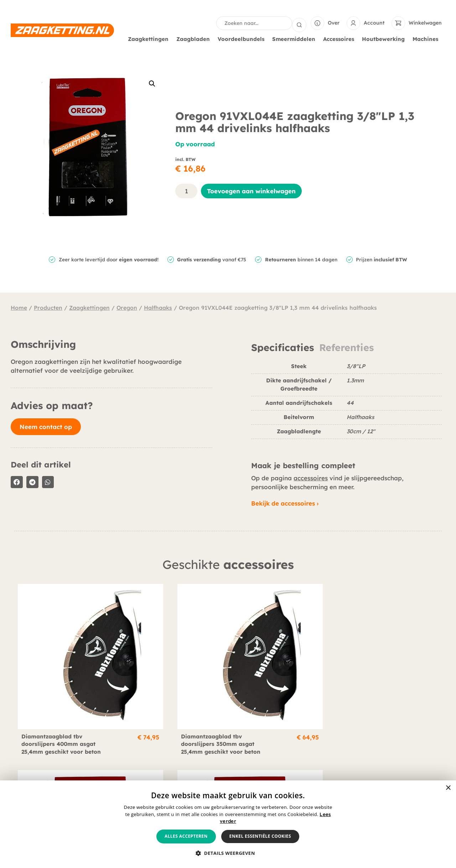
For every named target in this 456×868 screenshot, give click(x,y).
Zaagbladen (195, 38)
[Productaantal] (186, 190)
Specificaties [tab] (283, 347)
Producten (48, 307)
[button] (152, 83)
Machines (427, 38)
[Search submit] (299, 23)
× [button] (448, 788)
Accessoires (340, 38)
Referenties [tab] (346, 347)
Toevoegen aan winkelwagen (251, 190)
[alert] (228, 824)
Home (19, 307)
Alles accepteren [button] (186, 836)
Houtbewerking (385, 38)
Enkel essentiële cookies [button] (260, 836)
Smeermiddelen (296, 38)
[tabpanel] (346, 403)
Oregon (127, 307)
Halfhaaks (158, 307)
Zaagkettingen (150, 38)
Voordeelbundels (243, 38)
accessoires (311, 477)
